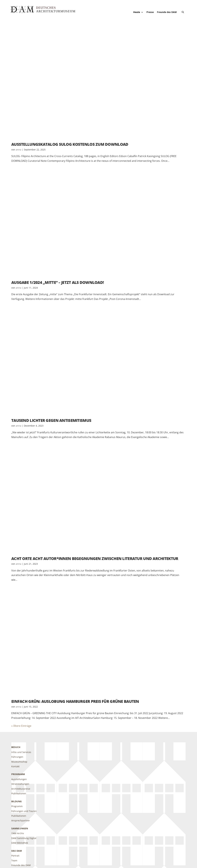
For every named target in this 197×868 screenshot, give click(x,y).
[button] (183, 12)
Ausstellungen (19, 779)
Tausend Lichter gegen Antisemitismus (51, 420)
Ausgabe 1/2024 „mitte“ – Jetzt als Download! (58, 282)
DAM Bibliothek (20, 843)
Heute (138, 12)
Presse (150, 12)
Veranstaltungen (20, 784)
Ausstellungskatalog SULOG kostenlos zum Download (70, 144)
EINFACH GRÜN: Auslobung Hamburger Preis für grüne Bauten (75, 701)
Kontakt (15, 766)
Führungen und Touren (24, 811)
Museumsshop (19, 762)
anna (19, 150)
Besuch (16, 747)
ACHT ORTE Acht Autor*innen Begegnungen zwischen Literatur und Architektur (95, 558)
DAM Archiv (18, 833)
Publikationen (19, 793)
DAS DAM (17, 851)
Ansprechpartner (21, 820)
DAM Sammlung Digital (24, 838)
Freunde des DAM (167, 12)
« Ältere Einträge (21, 726)
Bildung (16, 801)
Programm (18, 774)
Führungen (17, 757)
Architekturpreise (21, 789)
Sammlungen (20, 828)
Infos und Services (21, 752)
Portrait (15, 856)
